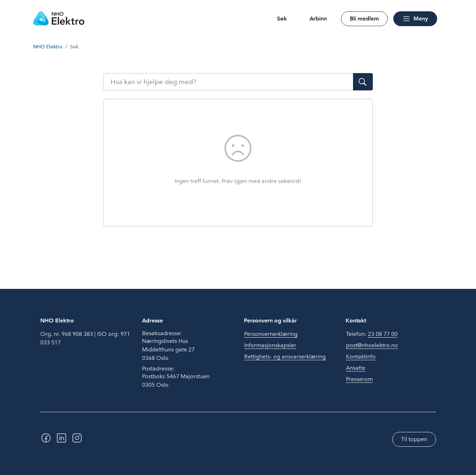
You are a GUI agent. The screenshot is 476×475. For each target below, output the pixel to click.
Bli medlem (364, 19)
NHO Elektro (48, 47)
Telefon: (372, 334)
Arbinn (318, 19)
